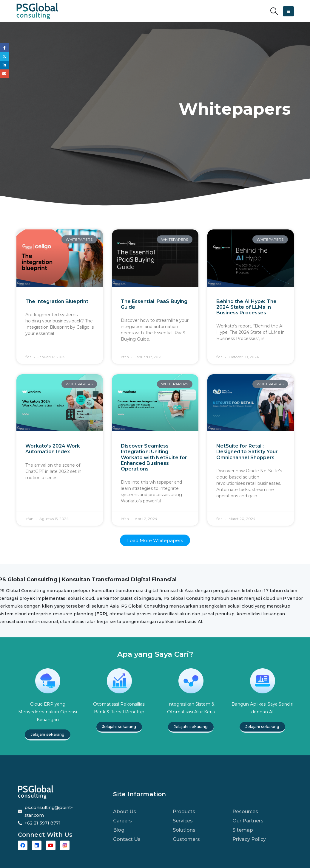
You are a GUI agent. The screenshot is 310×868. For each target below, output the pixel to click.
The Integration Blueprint (57, 301)
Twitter (4, 56)
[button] (274, 11)
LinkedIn (4, 65)
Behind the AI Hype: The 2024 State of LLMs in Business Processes (246, 307)
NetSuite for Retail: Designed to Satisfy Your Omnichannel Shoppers (247, 452)
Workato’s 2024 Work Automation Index (53, 449)
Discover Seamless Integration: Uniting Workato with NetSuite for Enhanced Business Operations (154, 457)
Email (4, 74)
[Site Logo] (37, 11)
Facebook (4, 48)
